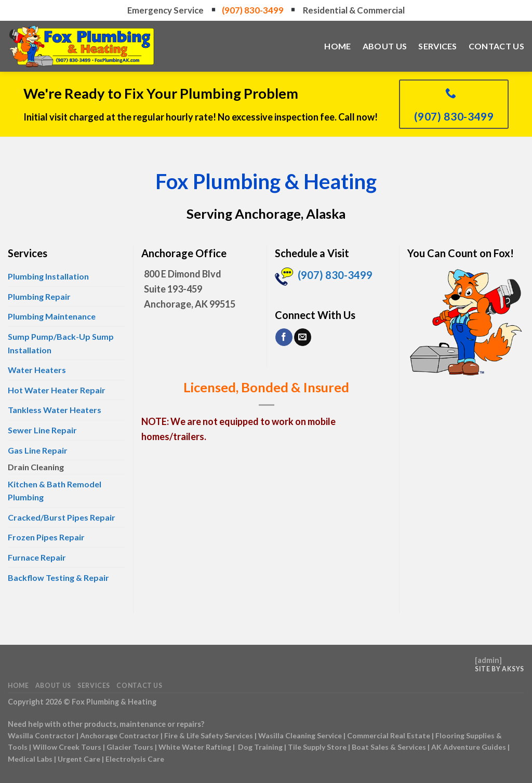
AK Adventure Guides (469, 747)
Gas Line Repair (38, 450)
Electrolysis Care (135, 759)
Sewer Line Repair (42, 430)
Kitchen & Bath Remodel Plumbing (55, 491)
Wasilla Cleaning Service (300, 735)
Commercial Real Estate (389, 735)
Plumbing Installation (48, 276)
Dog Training (260, 747)
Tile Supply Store (317, 747)
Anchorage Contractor (119, 735)
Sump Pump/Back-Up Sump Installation (61, 343)
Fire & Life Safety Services (209, 735)
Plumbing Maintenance (52, 316)
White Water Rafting (195, 747)
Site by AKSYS (500, 669)
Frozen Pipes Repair (46, 537)
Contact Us (496, 46)
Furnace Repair (37, 557)
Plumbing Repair (39, 296)
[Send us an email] (303, 337)
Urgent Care (79, 759)
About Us (385, 46)
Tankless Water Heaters (55, 410)
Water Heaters (37, 370)
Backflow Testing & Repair (58, 578)
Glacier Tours (130, 747)
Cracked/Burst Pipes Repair (62, 517)
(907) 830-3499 (254, 10)
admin (488, 660)
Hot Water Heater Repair (57, 390)
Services (438, 46)
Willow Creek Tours (67, 747)
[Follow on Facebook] (284, 337)
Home (337, 46)
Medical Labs (30, 759)
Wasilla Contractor (41, 735)
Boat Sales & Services (389, 747)
